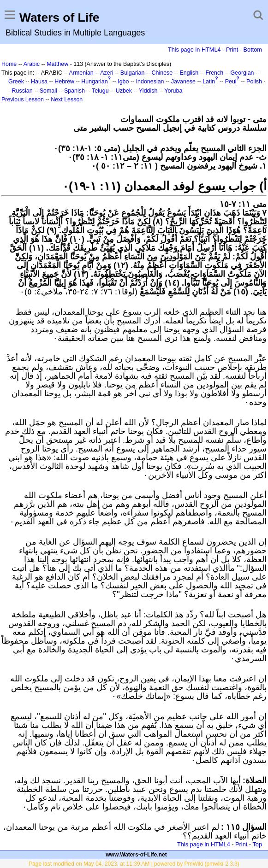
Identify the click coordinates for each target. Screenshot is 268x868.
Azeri (107, 73)
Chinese (162, 73)
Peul (231, 82)
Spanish (74, 91)
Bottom (253, 50)
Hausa (39, 82)
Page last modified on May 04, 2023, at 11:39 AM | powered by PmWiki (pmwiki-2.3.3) (134, 864)
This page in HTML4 (194, 50)
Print (232, 50)
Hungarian (94, 82)
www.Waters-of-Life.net (136, 855)
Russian (22, 91)
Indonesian (150, 82)
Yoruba (173, 91)
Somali (48, 91)
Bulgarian (133, 73)
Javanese (183, 82)
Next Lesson (67, 100)
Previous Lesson (23, 100)
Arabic (32, 64)
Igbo (123, 82)
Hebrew (64, 82)
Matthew (57, 64)
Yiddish (148, 91)
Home (9, 64)
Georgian (242, 73)
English (189, 73)
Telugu (100, 91)
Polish (254, 82)
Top (257, 844)
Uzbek (124, 91)
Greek (16, 82)
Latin (209, 82)
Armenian (81, 73)
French (214, 73)
